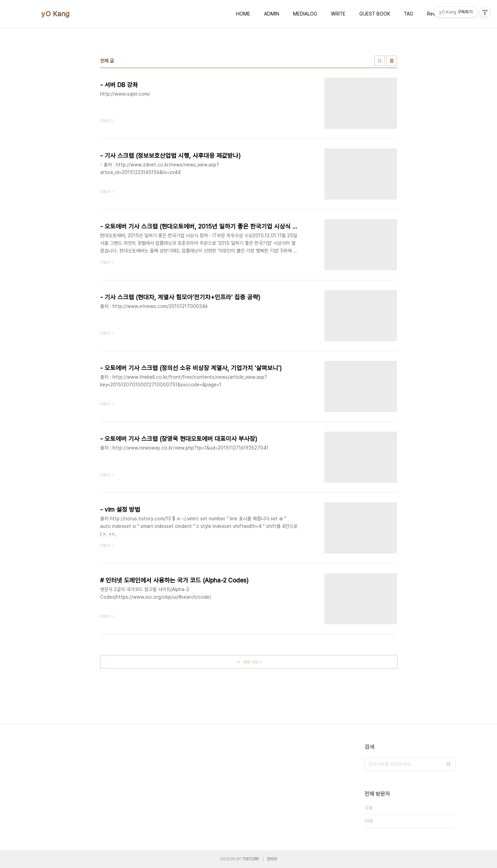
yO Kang (56, 14)
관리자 (272, 859)
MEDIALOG (305, 14)
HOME (243, 14)
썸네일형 (380, 61)
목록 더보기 (252, 662)
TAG (408, 14)
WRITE (338, 14)
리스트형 (392, 61)
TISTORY (251, 859)
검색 (449, 764)
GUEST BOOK (375, 14)
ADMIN (272, 14)
